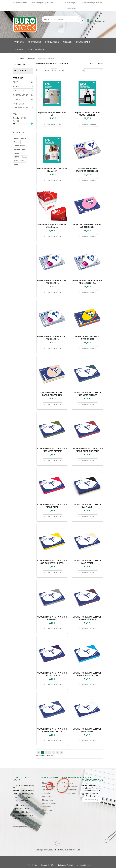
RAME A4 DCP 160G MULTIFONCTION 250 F (87, 170)
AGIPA (23, 82)
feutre (25, 157)
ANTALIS (23, 86)
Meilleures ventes (70, 790)
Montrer (47, 70)
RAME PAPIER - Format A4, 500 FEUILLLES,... (52, 338)
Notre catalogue (37, 3)
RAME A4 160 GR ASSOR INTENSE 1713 (87, 338)
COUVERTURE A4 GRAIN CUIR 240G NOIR (87, 506)
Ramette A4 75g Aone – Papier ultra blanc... (52, 226)
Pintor (23, 161)
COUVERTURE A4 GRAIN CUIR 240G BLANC (87, 730)
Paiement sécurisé (65, 865)
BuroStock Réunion (56, 850)
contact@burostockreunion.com (25, 827)
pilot (16, 161)
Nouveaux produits (71, 786)
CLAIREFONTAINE (23, 95)
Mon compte (70, 3)
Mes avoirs (46, 797)
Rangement (19, 153)
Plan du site (32, 865)
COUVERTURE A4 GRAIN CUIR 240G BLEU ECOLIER (52, 730)
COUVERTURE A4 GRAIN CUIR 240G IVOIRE (87, 562)
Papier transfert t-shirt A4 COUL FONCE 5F (87, 114)
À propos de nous (20, 3)
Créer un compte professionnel (91, 3)
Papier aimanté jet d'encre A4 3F (52, 114)
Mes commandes (49, 786)
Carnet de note (20, 146)
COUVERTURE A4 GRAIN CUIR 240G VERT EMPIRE (52, 450)
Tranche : (17, 118)
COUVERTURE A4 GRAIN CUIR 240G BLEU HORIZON (87, 674)
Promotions (68, 783)
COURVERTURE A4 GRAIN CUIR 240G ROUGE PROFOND (87, 450)
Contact (50, 3)
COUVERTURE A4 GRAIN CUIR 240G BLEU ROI (52, 674)
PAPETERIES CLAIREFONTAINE (23, 106)
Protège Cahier (20, 149)
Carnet (17, 142)
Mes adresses (47, 800)
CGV (52, 865)
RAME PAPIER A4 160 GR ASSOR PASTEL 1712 (52, 394)
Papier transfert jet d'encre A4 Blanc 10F (52, 170)
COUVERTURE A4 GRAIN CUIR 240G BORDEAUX (87, 618)
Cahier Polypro (20, 138)
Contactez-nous (70, 793)
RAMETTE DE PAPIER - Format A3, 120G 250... (87, 226)
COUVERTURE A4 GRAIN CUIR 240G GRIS (52, 618)
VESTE (17, 157)
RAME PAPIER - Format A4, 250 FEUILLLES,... (52, 282)
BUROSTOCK (23, 91)
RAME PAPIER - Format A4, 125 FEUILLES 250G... (87, 282)
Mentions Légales (84, 865)
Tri (83, 70)
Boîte (16, 164)
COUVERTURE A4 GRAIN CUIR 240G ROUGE (52, 506)
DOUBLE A (23, 99)
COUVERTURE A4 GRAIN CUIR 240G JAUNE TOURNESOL (52, 562)
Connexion (71, 8)
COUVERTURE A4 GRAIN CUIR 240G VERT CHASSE (87, 394)
